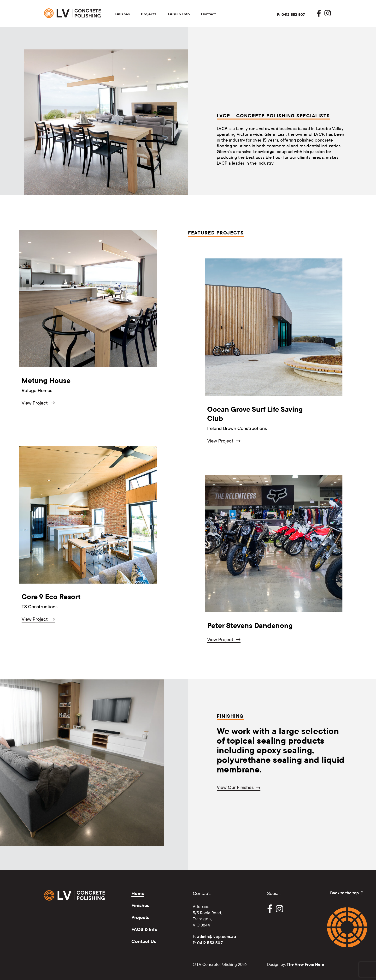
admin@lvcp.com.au (217, 936)
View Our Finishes (235, 788)
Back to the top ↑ (347, 893)
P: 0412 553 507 (291, 14)
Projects (149, 14)
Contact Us (144, 941)
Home (138, 893)
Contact (209, 14)
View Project (35, 403)
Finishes (122, 14)
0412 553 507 (210, 943)
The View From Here (305, 964)
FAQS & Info (179, 14)
